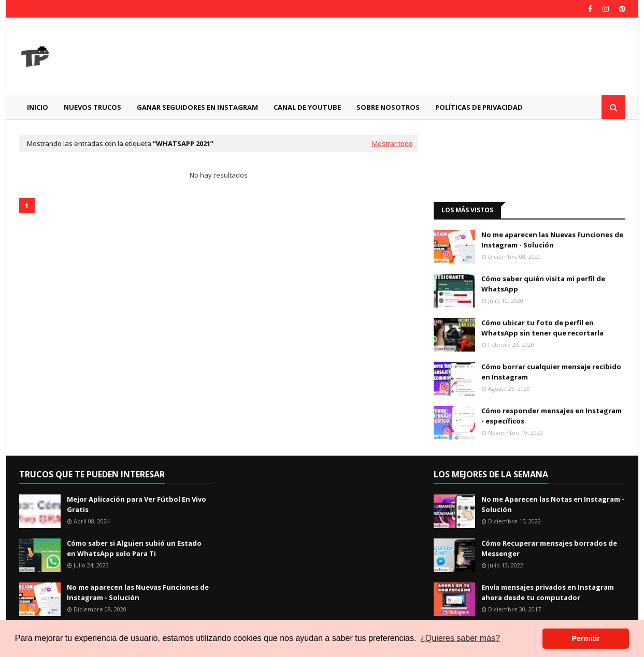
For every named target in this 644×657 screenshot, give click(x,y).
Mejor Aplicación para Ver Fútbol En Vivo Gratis (137, 504)
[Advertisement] (437, 56)
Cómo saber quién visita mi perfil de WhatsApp (543, 284)
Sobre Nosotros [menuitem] (388, 107)
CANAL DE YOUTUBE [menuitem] (307, 107)
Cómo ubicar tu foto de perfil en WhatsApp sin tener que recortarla (542, 328)
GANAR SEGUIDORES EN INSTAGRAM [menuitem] (197, 107)
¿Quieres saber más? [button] (460, 638)
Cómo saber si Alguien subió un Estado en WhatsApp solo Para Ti (134, 548)
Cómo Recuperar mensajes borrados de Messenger (549, 548)
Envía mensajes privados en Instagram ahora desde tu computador (548, 592)
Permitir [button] (585, 638)
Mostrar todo (392, 143)
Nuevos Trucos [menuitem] (92, 107)
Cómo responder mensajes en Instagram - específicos (552, 416)
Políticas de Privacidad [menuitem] (479, 107)
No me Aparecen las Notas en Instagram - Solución (553, 504)
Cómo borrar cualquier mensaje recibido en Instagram (551, 372)
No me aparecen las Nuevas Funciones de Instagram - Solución (552, 240)
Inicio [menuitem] (38, 107)
